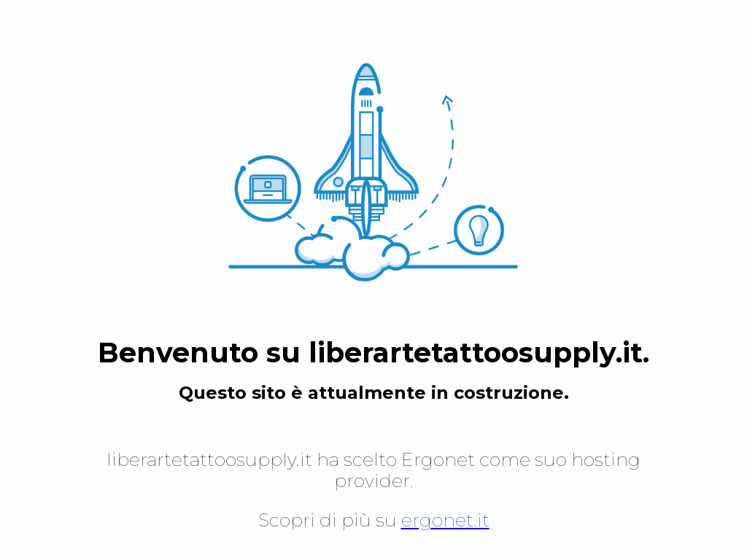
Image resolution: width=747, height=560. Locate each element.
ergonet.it (445, 520)
